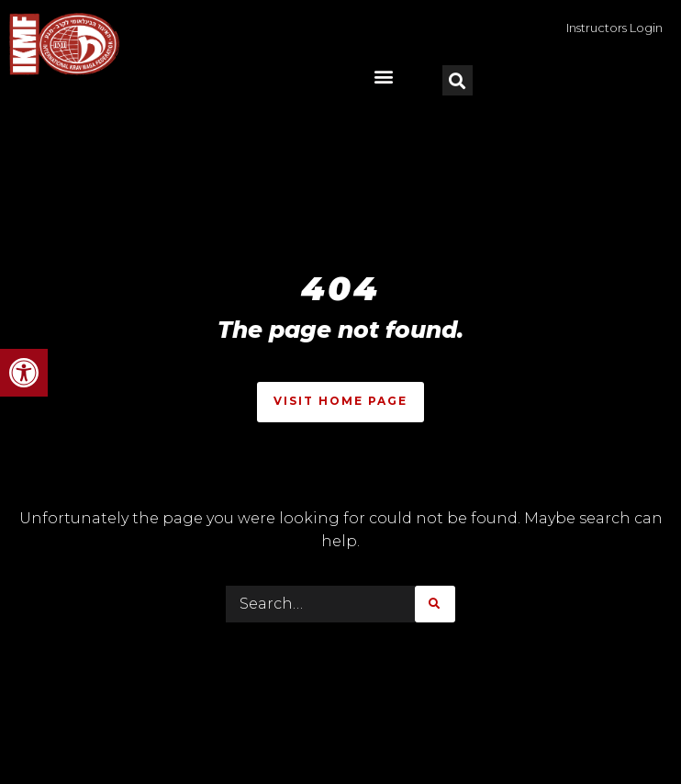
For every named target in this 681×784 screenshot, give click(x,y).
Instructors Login (614, 28)
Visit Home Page (340, 401)
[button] (24, 373)
